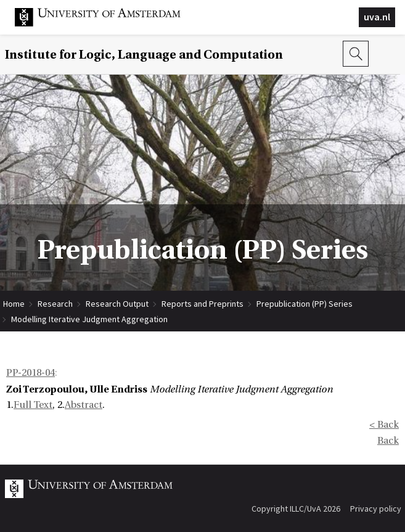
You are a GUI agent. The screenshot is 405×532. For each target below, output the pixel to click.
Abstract (84, 405)
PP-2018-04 (31, 373)
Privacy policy (376, 509)
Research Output (117, 304)
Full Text (33, 405)
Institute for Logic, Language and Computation (144, 55)
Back (388, 441)
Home (14, 304)
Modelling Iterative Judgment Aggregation (89, 319)
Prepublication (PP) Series (305, 304)
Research (55, 304)
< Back (384, 425)
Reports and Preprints (202, 304)
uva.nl (377, 17)
